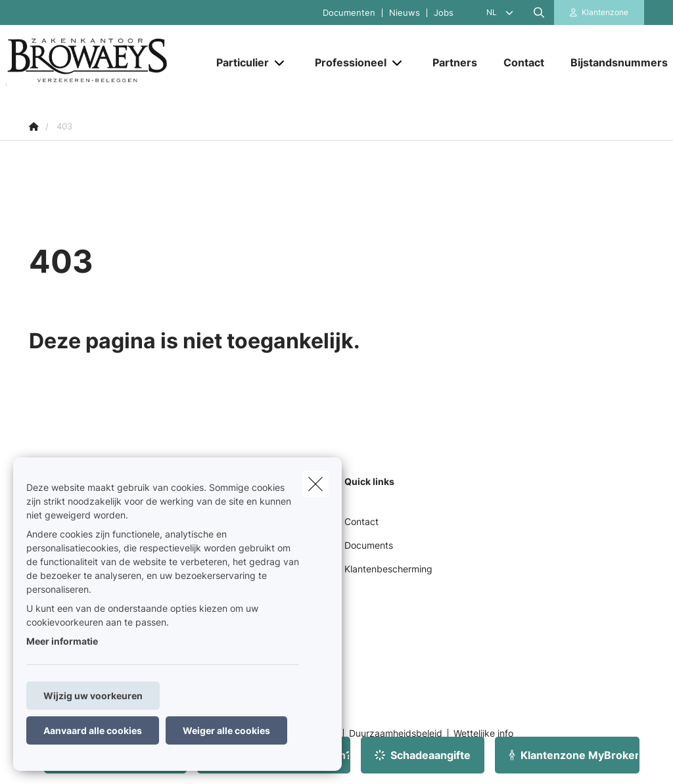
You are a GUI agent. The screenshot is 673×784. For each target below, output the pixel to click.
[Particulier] (238, 62)
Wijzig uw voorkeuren (93, 696)
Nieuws (405, 13)
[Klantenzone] (599, 12)
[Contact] (524, 62)
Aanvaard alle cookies (93, 730)
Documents (369, 545)
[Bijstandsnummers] (613, 62)
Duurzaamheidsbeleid (396, 733)
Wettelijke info (483, 733)
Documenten (349, 13)
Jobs (444, 13)
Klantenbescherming (388, 569)
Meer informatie (62, 641)
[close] (315, 484)
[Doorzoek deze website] (539, 12)
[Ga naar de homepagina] (104, 63)
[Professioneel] (346, 62)
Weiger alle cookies (226, 730)
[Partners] (455, 62)
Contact (361, 521)
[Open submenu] (280, 63)
